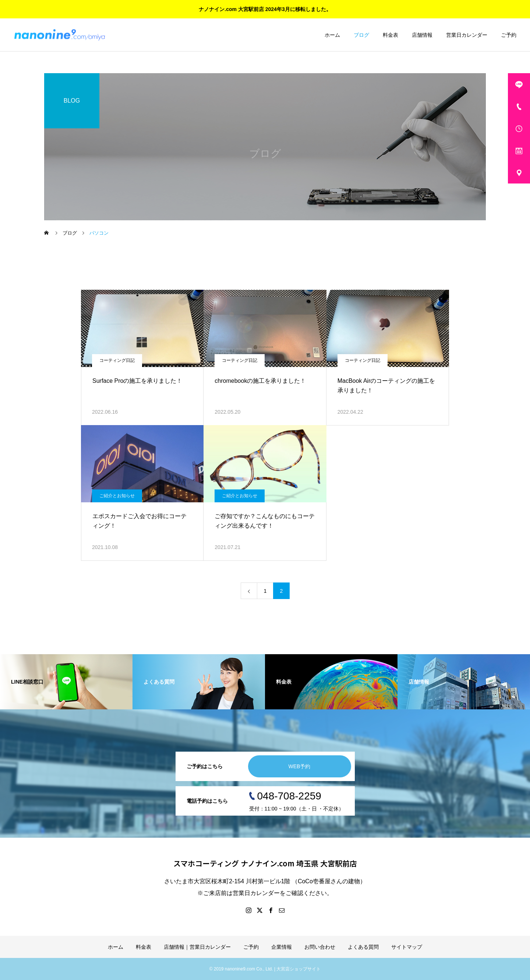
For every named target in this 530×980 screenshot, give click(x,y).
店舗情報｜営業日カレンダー (197, 947)
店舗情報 (422, 35)
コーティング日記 (117, 360)
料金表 (391, 35)
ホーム (332, 35)
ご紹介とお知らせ (117, 496)
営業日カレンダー (467, 35)
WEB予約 (300, 766)
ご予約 (509, 35)
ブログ (361, 35)
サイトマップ (407, 947)
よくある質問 (363, 947)
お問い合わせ (320, 947)
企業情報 (282, 947)
